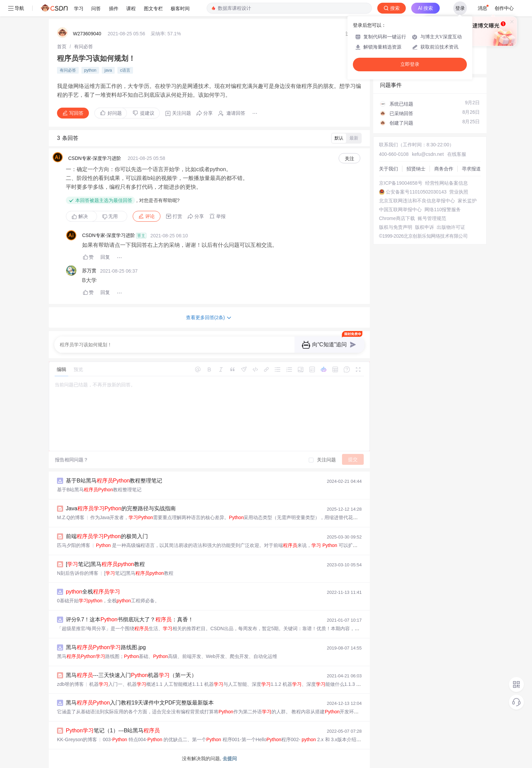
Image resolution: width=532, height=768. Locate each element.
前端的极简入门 (107, 536)
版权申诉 (424, 227)
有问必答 (83, 47)
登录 (460, 8)
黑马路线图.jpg (106, 647)
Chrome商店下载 (397, 218)
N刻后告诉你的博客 (78, 573)
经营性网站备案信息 (446, 183)
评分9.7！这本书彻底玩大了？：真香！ (130, 619)
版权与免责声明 (396, 227)
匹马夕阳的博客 (74, 545)
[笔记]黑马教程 (105, 564)
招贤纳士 (416, 169)
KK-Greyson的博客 (77, 739)
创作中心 (504, 8)
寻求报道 (471, 169)
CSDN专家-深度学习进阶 (95, 158)
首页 (62, 47)
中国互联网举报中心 (400, 209)
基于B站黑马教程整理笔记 (114, 481)
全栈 (93, 592)
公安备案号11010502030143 (416, 192)
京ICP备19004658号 (401, 183)
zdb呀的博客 (70, 684)
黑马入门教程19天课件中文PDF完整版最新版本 (140, 703)
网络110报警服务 (443, 209)
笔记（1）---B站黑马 (113, 730)
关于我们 (388, 169)
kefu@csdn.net (428, 154)
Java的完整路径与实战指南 (121, 508)
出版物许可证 (451, 227)
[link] (62, 47)
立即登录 (410, 64)
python (90, 70)
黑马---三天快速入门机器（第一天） (131, 675)
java (108, 70)
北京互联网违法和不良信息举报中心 (417, 201)
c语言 (125, 70)
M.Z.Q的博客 (71, 517)
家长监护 (467, 201)
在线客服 (457, 154)
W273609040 (87, 34)
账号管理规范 (432, 218)
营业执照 (459, 192)
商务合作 (444, 169)
